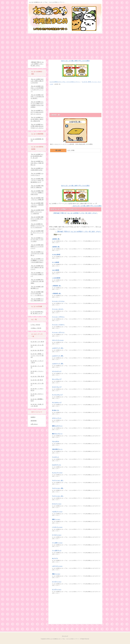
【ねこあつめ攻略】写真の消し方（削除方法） (37, 187)
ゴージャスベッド (57, 371)
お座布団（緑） (56, 247)
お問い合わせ (34, 424)
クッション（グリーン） (58, 332)
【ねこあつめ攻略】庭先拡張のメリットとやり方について (37, 247)
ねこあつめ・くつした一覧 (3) (37, 372)
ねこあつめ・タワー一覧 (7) (37, 384)
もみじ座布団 (56, 270)
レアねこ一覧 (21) (35, 325)
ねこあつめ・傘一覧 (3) (37, 380)
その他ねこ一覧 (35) (36, 328)
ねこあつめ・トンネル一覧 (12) (37, 389)
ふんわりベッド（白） (58, 348)
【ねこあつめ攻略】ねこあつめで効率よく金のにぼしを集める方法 (37, 119)
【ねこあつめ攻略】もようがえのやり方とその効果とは (37, 254)
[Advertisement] (65, 46)
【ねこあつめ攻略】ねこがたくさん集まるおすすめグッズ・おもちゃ (37, 112)
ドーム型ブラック (57, 551)
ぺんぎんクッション (57, 512)
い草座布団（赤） (57, 286)
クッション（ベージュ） (58, 301)
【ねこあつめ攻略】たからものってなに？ (37, 174)
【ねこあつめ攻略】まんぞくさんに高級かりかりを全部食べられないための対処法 (37, 104)
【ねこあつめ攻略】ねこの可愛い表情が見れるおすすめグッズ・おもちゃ (37, 126)
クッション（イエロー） (58, 325)
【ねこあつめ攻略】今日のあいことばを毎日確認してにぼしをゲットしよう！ (37, 89)
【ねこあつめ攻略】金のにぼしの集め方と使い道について (37, 267)
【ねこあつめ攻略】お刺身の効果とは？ (37, 287)
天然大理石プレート (57, 449)
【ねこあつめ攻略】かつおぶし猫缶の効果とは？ (37, 300)
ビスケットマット (57, 418)
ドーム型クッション (57, 543)
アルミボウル (56, 441)
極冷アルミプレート (57, 434)
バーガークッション (57, 527)
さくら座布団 (56, 262)
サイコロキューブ (57, 403)
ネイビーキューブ (57, 387)
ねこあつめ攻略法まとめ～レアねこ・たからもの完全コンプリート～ (47, 2)
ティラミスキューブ (57, 395)
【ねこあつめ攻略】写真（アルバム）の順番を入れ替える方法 (37, 193)
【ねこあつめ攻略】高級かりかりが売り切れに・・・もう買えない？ (37, 294)
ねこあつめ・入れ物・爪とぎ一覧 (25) (37, 405)
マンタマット (56, 457)
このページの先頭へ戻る (97, 627)
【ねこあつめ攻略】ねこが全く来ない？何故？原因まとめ (37, 163)
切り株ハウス (56, 410)
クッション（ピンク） (58, 309)
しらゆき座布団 (56, 278)
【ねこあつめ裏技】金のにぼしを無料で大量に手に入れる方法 (37, 81)
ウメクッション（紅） (58, 480)
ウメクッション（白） (58, 496)
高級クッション (56, 574)
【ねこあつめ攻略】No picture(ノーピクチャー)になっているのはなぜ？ (37, 226)
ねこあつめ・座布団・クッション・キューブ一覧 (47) (37, 356)
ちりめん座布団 (56, 255)
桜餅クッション (56, 519)
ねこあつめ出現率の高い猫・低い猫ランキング (37, 313)
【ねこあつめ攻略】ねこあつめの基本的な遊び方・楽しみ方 (37, 156)
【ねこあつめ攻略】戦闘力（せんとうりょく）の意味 (37, 233)
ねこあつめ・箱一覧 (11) (37, 350)
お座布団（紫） (56, 239)
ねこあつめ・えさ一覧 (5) (37, 342)
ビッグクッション (57, 589)
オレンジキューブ (57, 379)
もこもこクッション (57, 473)
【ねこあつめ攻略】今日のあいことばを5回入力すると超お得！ (37, 97)
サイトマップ (65, 636)
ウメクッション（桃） (58, 488)
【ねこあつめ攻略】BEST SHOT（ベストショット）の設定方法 (37, 212)
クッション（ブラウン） (58, 317)
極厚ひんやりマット (57, 426)
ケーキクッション (57, 535)
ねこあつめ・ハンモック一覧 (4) (37, 362)
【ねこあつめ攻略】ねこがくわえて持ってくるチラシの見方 (37, 240)
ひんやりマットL (56, 465)
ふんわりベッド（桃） (58, 356)
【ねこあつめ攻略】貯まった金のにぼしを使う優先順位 (37, 281)
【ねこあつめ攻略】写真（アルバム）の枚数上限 (37, 199)
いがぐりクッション (57, 566)
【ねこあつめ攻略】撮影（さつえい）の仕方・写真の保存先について (37, 180)
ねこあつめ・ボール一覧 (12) (37, 346)
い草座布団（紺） (57, 293)
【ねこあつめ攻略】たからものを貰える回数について (37, 274)
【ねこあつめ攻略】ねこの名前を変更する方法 (37, 169)
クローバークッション (58, 340)
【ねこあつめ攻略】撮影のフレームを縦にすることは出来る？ (37, 219)
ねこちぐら (55, 558)
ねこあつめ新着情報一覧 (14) (37, 140)
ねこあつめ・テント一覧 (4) (37, 367)
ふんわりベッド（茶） (58, 364)
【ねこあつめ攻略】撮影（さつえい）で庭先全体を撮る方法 (37, 205)
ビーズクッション (57, 582)
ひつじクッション (57, 504)
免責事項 (33, 417)
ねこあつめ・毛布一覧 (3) (37, 376)
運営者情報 (34, 421)
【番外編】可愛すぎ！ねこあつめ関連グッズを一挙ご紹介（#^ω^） (37, 64)
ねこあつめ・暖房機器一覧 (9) (37, 400)
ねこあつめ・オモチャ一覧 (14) (37, 395)
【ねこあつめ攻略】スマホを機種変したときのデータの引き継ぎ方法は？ (37, 260)
